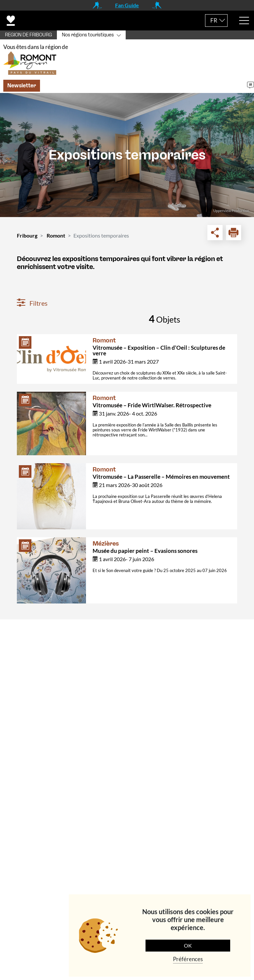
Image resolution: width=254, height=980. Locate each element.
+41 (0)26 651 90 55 (49, 721)
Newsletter (22, 89)
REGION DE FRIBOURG (28, 35)
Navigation (26, 804)
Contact (23, 635)
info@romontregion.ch (44, 735)
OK (188, 945)
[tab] (127, 635)
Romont (56, 239)
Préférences (188, 959)
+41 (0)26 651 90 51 (49, 785)
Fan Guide (127, 5)
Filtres (32, 306)
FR (214, 20)
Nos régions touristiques (88, 35)
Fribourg (27, 239)
